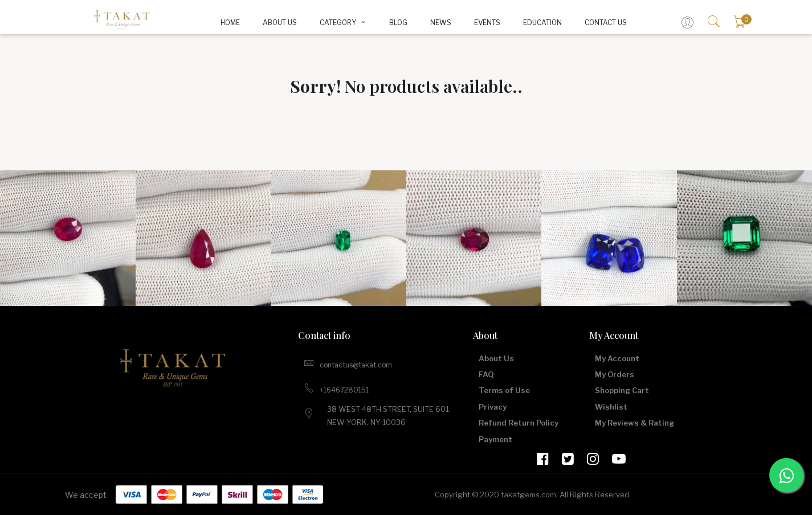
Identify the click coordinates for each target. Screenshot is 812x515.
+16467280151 (336, 388)
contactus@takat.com (348, 363)
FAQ (486, 374)
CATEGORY (343, 23)
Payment (495, 439)
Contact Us (606, 23)
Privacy (493, 407)
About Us (280, 23)
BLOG (398, 23)
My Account (617, 358)
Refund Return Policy (519, 423)
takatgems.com (529, 494)
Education (542, 23)
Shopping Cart (622, 390)
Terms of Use (504, 390)
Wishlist (611, 407)
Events (487, 23)
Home (230, 23)
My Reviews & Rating (634, 423)
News (441, 23)
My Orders (615, 374)
